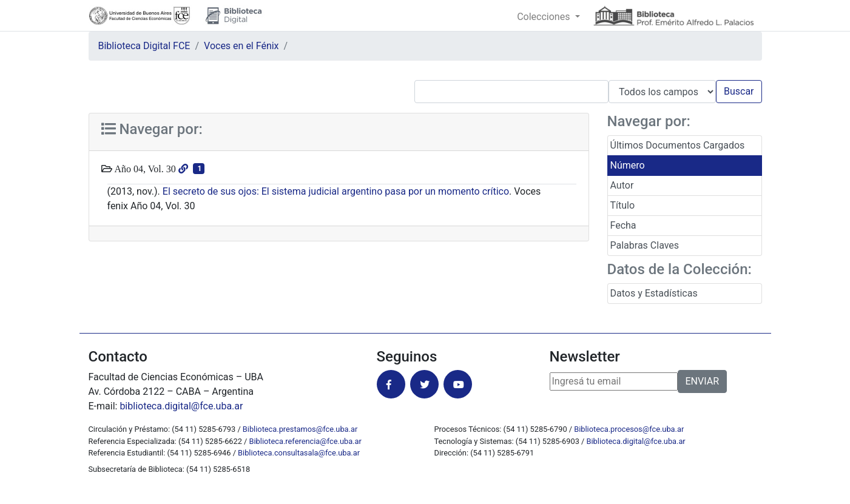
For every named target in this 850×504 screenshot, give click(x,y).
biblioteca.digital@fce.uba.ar (181, 406)
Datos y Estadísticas (654, 293)
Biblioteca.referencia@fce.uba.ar (305, 441)
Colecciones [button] (545, 17)
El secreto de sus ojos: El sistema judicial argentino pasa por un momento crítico (336, 191)
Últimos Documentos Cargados (678, 145)
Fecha (623, 225)
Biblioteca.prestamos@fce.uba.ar (300, 429)
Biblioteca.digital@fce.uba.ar (636, 441)
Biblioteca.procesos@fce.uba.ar (629, 429)
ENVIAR (702, 381)
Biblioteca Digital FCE (144, 46)
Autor (622, 185)
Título (623, 205)
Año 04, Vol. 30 (144, 169)
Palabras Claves (645, 245)
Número (628, 165)
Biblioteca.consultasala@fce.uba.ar (299, 453)
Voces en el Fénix (241, 46)
